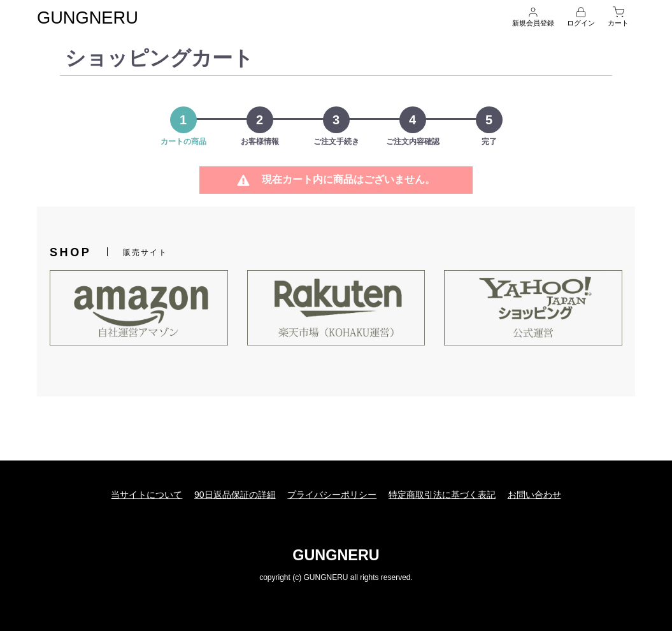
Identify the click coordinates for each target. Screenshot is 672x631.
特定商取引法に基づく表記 (446, 493)
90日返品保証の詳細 (231, 493)
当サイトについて (139, 493)
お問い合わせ (541, 493)
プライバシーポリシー (332, 493)
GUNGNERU (94, 17)
